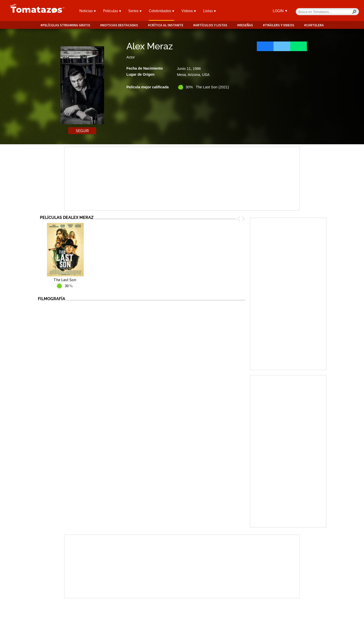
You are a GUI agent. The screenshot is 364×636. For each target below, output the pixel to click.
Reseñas (246, 25)
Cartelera (315, 25)
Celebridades (162, 11)
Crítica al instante (167, 25)
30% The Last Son (207, 87)
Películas (112, 11)
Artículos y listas (211, 25)
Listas (210, 11)
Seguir (82, 131)
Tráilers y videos (280, 25)
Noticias (88, 11)
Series (135, 11)
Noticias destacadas (120, 25)
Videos (189, 11)
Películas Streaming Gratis (66, 25)
